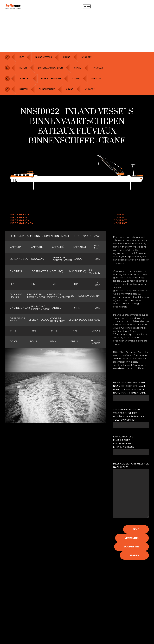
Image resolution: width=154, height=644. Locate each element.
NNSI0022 (87, 57)
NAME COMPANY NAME (129, 383)
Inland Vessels (43, 57)
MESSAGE (119, 464)
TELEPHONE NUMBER (126, 410)
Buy (22, 57)
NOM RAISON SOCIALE (129, 389)
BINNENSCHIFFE (47, 89)
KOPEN (23, 68)
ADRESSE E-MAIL (124, 443)
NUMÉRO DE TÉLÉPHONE (128, 416)
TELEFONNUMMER (124, 420)
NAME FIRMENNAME (129, 393)
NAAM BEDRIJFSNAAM (129, 386)
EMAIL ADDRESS (123, 437)
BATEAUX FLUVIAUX (51, 78)
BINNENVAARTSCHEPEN (50, 68)
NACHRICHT (120, 467)
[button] (87, 6)
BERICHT (131, 464)
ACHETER (24, 78)
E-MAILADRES (122, 440)
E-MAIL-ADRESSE (124, 447)
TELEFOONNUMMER (125, 413)
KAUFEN (24, 89)
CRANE (67, 57)
